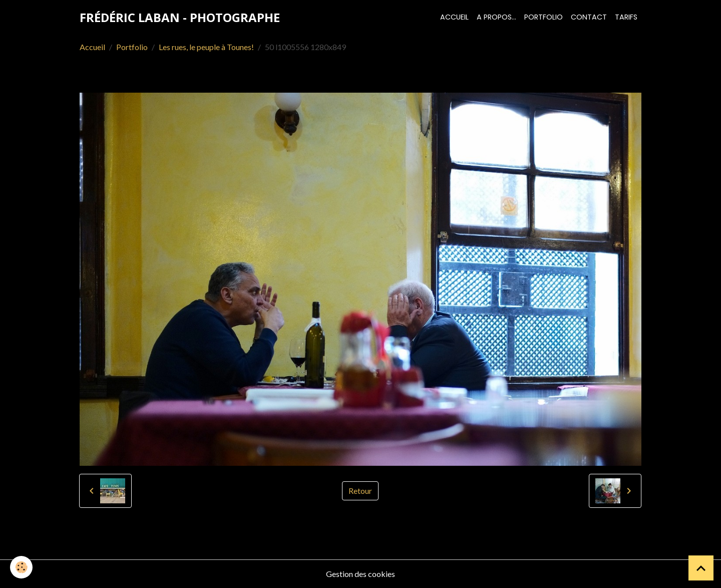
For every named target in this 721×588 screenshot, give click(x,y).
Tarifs (626, 17)
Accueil (454, 17)
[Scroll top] (701, 568)
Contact (589, 17)
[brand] (180, 18)
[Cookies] (21, 567)
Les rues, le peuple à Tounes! (206, 47)
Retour (360, 491)
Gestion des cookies (360, 574)
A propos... (496, 17)
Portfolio (544, 17)
